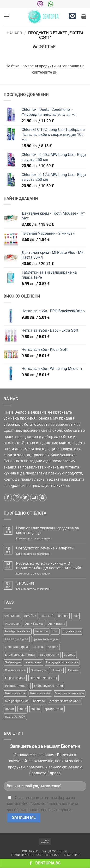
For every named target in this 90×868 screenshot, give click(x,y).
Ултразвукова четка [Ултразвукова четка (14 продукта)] (48, 686)
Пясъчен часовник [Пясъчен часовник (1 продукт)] (43, 678)
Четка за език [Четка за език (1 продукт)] (15, 693)
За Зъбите (25, 583)
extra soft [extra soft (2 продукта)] (47, 616)
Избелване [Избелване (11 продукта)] (33, 662)
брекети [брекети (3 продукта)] (39, 701)
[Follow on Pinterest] (43, 498)
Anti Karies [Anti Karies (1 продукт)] (12, 616)
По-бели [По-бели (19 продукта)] (73, 670)
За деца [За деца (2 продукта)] (70, 655)
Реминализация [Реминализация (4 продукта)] (17, 686)
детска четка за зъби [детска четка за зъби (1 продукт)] (65, 701)
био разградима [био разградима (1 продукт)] (17, 701)
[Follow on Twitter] (25, 498)
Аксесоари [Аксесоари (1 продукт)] (13, 624)
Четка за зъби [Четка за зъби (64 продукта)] (40, 693)
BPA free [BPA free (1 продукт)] (30, 616)
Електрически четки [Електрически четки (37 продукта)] (20, 655)
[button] (6, 16)
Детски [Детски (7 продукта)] (53, 647)
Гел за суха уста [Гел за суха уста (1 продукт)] (17, 639)
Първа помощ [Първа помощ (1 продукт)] (15, 678)
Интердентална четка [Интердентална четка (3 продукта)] (62, 662)
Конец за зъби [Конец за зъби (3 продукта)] (16, 670)
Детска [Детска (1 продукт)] (38, 647)
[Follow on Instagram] (17, 498)
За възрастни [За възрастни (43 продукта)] (49, 655)
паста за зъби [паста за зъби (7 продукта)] (15, 716)
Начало (14, 33)
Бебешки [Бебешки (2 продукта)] (41, 631)
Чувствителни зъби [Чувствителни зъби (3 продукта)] (70, 693)
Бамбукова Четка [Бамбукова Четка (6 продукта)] (18, 631)
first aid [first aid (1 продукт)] (63, 616)
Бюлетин (72, 855)
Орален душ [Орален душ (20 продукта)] (40, 670)
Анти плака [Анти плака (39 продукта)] (57, 624)
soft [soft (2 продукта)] (75, 616)
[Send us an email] (34, 498)
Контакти (30, 851)
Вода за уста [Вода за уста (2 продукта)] (72, 631)
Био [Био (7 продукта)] (55, 631)
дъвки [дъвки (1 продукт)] (10, 709)
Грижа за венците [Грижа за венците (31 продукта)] (46, 639)
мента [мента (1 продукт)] (35, 709)
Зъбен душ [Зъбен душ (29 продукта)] (13, 662)
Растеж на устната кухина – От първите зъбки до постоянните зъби (49, 566)
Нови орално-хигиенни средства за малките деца (48, 530)
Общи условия (54, 851)
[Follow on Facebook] (8, 498)
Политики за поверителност (36, 855)
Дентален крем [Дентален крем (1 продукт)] (16, 647)
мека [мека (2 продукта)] (22, 709)
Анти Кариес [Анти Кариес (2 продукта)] (34, 624)
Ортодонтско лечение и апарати (45, 548)
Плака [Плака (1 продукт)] (58, 670)
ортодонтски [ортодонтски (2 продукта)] (54, 709)
